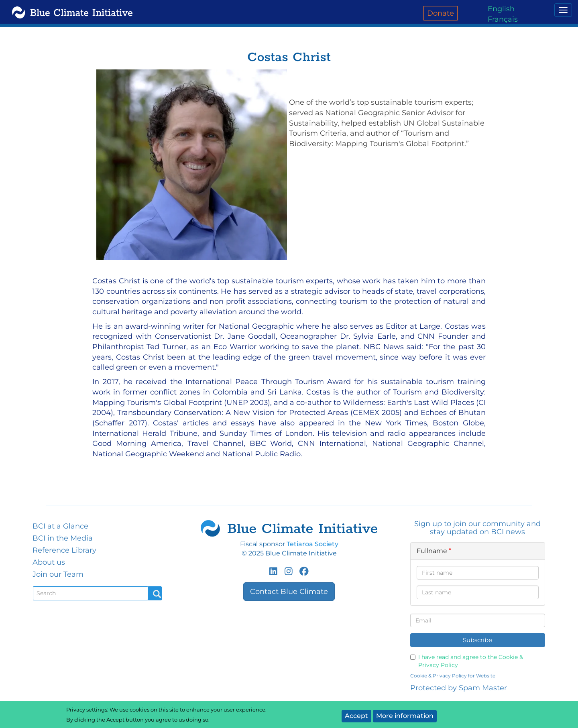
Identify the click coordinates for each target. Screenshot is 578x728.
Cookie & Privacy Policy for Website (453, 676)
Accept (356, 716)
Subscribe (477, 640)
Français (503, 19)
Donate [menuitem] (441, 13)
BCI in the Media (63, 538)
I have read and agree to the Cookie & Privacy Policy (467, 661)
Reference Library (64, 550)
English (501, 9)
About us (49, 562)
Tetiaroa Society (312, 544)
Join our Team (58, 574)
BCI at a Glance (60, 526)
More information (405, 716)
